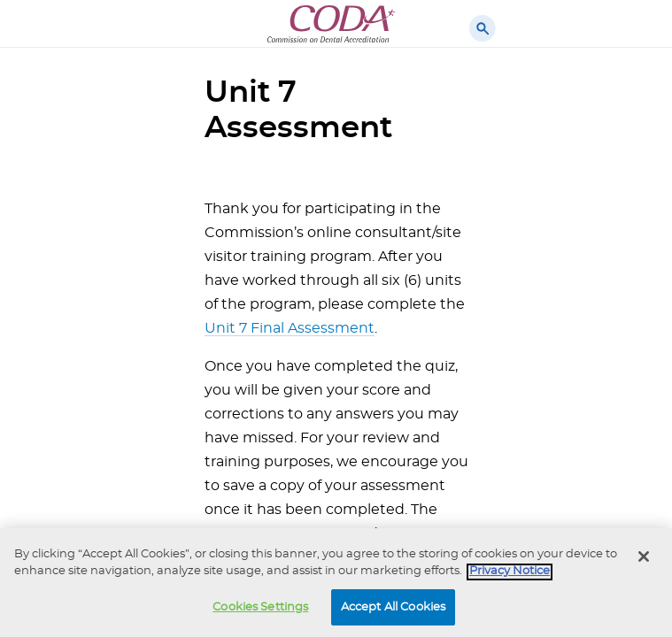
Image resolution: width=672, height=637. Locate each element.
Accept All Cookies (393, 610)
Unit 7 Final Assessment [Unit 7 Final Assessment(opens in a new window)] (290, 328)
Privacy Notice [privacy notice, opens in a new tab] (510, 574)
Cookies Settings (260, 610)
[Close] (644, 559)
